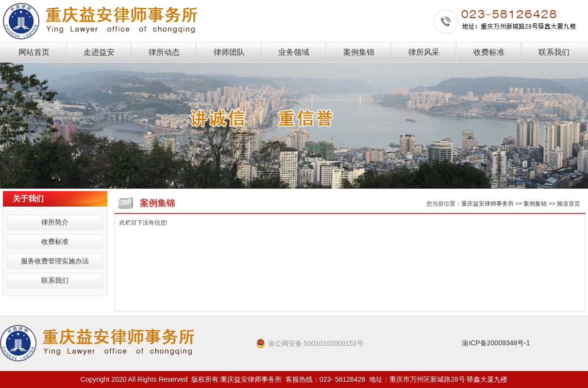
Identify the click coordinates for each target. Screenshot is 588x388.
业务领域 (294, 52)
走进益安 (99, 52)
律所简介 (55, 222)
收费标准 (489, 52)
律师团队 (229, 52)
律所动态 (164, 52)
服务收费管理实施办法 (55, 261)
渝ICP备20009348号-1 (496, 343)
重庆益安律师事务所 (487, 204)
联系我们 (554, 52)
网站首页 (34, 52)
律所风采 (424, 52)
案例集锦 (359, 52)
